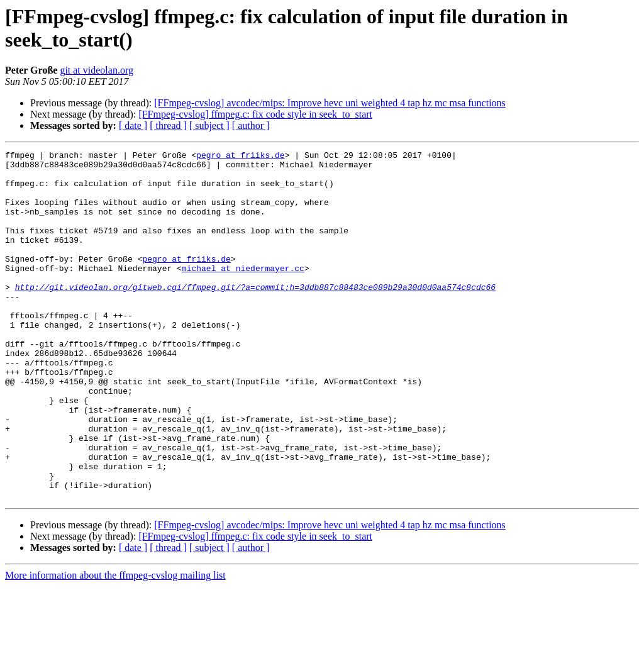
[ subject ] (209, 125)
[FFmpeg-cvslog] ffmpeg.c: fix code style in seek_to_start (255, 114)
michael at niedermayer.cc (243, 292)
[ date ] (133, 125)
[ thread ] (168, 125)
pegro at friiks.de (240, 157)
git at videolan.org (97, 70)
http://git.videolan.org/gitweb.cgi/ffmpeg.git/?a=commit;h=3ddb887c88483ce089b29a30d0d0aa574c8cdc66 (255, 315)
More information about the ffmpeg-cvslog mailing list (115, 645)
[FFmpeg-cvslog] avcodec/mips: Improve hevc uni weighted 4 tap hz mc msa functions (330, 103)
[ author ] (251, 125)
